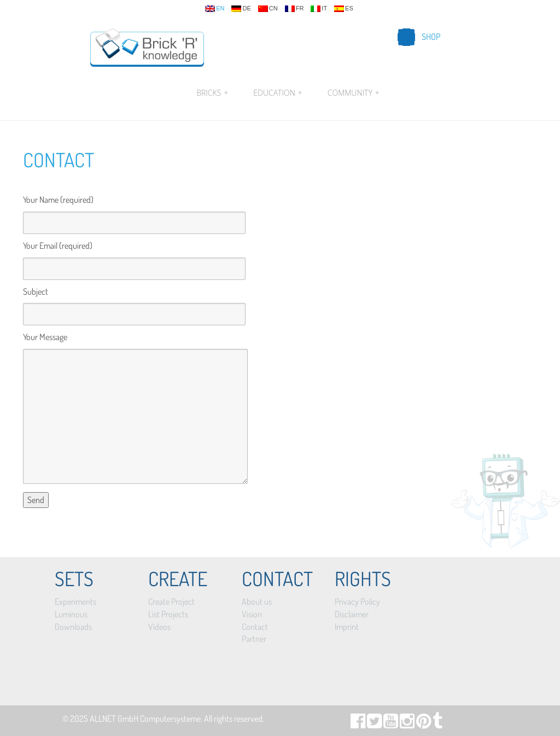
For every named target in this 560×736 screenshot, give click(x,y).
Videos (159, 627)
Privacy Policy (357, 601)
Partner (254, 639)
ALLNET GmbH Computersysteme (145, 719)
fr (294, 9)
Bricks (212, 93)
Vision (252, 614)
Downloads (73, 627)
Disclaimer (352, 614)
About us (257, 601)
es (344, 9)
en (215, 9)
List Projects (168, 614)
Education (278, 93)
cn (268, 9)
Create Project (171, 601)
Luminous (71, 614)
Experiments (75, 601)
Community (352, 93)
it (319, 9)
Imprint (347, 627)
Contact (59, 160)
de (241, 9)
